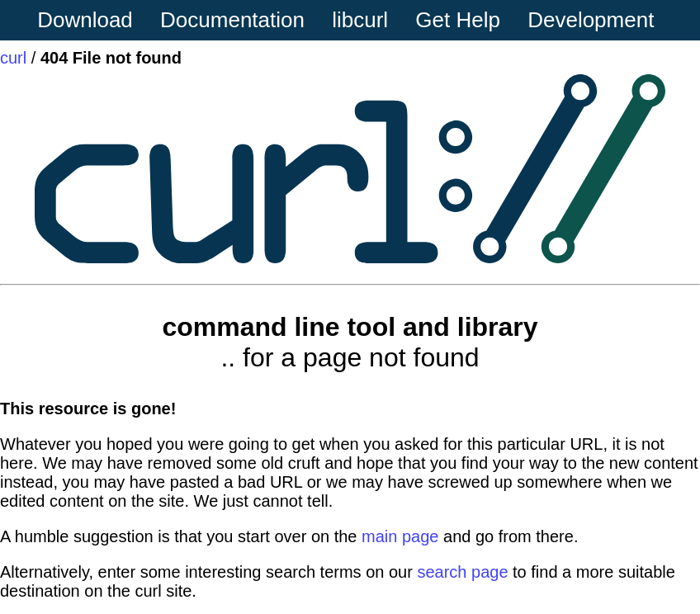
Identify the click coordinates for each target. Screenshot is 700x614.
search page (462, 572)
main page (400, 536)
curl (13, 58)
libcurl (360, 20)
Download (85, 20)
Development (591, 20)
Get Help (458, 20)
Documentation (232, 20)
